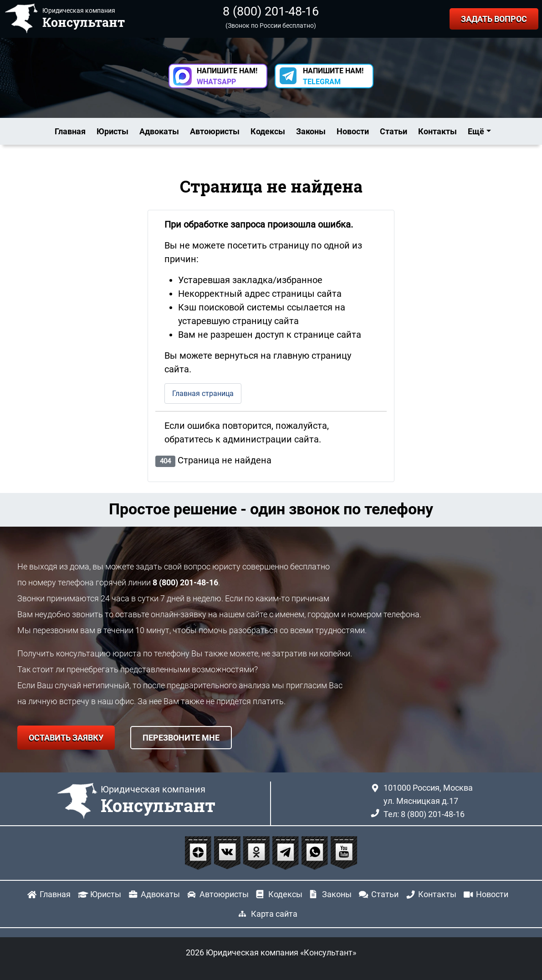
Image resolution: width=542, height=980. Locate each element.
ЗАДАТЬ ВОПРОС (494, 19)
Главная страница (203, 394)
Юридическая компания (158, 800)
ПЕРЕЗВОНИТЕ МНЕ (181, 738)
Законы (311, 131)
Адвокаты (159, 131)
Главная (70, 131)
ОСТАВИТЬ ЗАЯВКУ (66, 738)
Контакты (437, 131)
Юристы (112, 131)
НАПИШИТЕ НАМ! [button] (227, 76)
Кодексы (268, 131)
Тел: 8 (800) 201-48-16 (424, 814)
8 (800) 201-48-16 (271, 11)
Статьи (394, 131)
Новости (353, 131)
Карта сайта (274, 914)
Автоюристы (215, 131)
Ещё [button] (476, 131)
